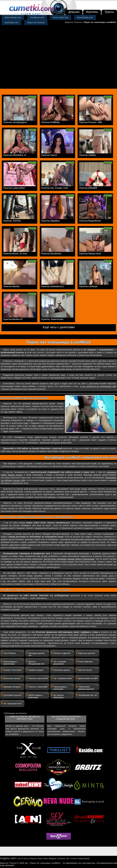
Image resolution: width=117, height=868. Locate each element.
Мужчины (92, 12)
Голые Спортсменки (80, 858)
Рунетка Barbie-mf (13, 319)
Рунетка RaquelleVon (90, 221)
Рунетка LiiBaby (88, 155)
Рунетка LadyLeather (14, 188)
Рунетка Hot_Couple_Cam (55, 188)
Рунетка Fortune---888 (90, 122)
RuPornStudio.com (13, 17)
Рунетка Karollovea (51, 254)
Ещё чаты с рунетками (59, 327)
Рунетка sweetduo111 (53, 286)
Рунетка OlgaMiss (51, 221)
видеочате (16, 443)
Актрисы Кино (36, 858)
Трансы (109, 12)
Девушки (74, 12)
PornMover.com (37, 17)
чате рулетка (38, 352)
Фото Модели (50, 858)
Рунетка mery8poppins (15, 122)
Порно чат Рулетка (36, 23)
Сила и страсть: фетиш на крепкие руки (25, 718)
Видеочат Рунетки (73, 22)
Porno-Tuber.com (61, 17)
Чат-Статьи (23, 858)
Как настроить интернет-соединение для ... (66, 718)
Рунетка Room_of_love (15, 254)
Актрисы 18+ (64, 858)
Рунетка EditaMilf (88, 188)
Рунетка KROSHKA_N (15, 155)
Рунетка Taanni (49, 155)
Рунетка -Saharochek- (53, 319)
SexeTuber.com (12, 23)
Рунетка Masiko (12, 286)
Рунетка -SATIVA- (12, 221)
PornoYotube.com (85, 17)
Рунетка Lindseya (88, 286)
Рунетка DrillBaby (51, 122)
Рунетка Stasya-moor (90, 254)
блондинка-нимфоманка (90, 581)
